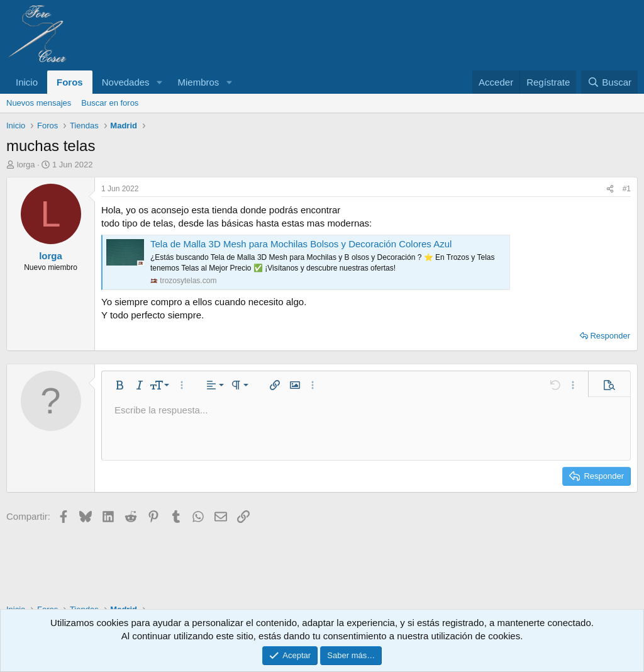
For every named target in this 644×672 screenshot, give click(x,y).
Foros (70, 82)
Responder (610, 336)
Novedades (126, 82)
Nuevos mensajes (39, 103)
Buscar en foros (110, 103)
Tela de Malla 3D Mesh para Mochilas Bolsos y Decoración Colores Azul (301, 244)
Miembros (198, 82)
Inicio (27, 82)
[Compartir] (610, 189)
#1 (627, 189)
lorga (26, 165)
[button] (159, 82)
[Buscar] (609, 82)
